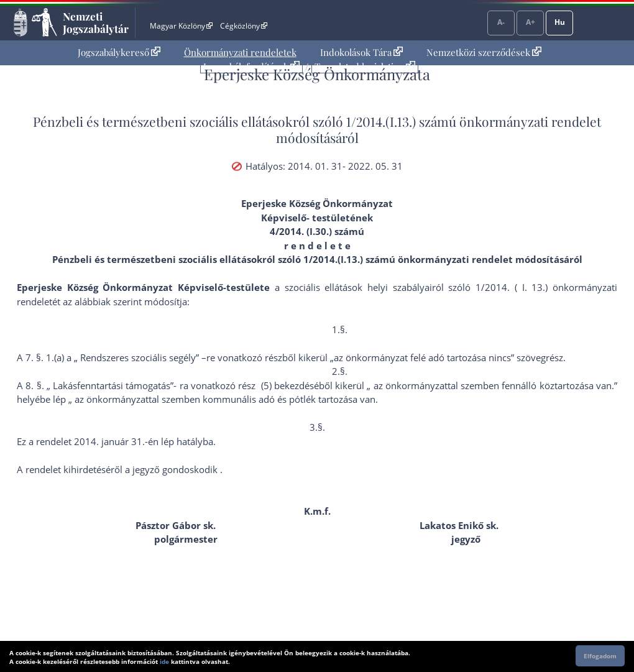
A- (501, 22)
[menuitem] (119, 53)
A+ (531, 22)
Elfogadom (600, 656)
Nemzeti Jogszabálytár (96, 22)
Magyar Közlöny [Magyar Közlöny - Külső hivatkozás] (181, 26)
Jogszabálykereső (119, 52)
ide (164, 661)
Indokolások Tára (361, 52)
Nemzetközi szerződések (484, 52)
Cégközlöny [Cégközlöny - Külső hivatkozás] (244, 26)
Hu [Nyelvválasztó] (560, 22)
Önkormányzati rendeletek (240, 52)
